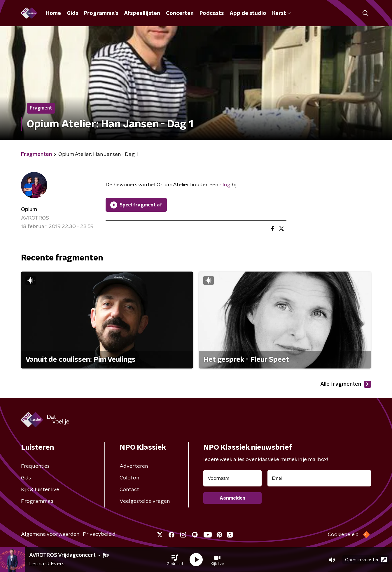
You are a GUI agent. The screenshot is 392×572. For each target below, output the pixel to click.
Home (53, 13)
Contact (129, 490)
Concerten (180, 13)
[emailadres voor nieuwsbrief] (319, 478)
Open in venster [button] (366, 560)
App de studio (248, 13)
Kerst (282, 13)
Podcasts (212, 13)
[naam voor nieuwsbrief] (232, 478)
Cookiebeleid (343, 535)
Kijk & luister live (40, 490)
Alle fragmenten (346, 384)
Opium (29, 210)
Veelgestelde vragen (145, 501)
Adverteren (134, 466)
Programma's (101, 13)
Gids (72, 13)
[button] (175, 560)
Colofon (129, 478)
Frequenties (35, 466)
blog (225, 185)
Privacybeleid (99, 534)
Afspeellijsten (142, 13)
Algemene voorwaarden (50, 534)
